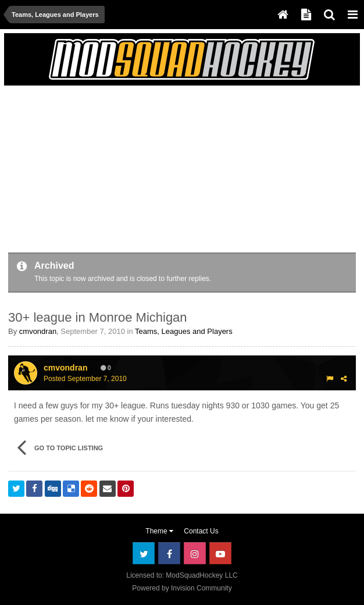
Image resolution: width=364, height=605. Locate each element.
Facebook (169, 553)
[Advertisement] (144, 171)
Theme (159, 531)
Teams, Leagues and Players (184, 331)
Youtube (220, 553)
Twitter (144, 553)
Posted (85, 379)
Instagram (195, 553)
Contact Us (201, 531)
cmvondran (38, 331)
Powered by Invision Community (182, 588)
